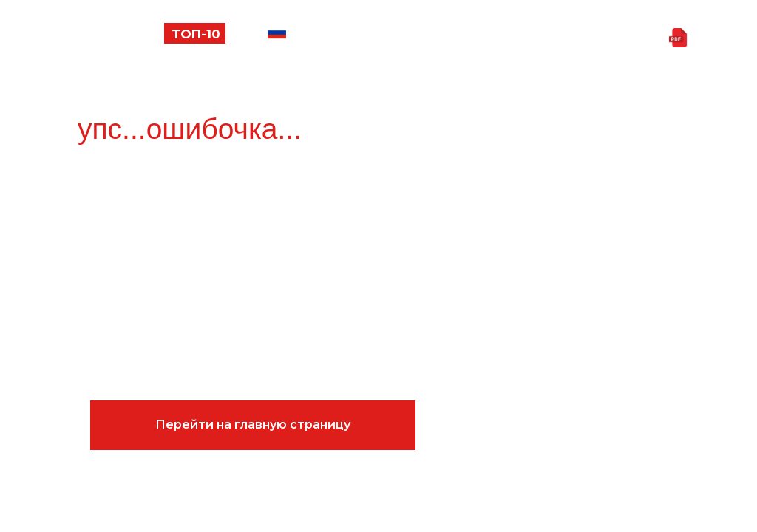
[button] (62, 41)
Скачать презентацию (576, 38)
